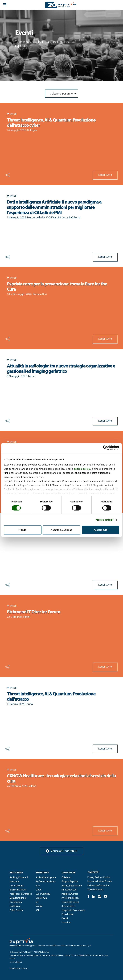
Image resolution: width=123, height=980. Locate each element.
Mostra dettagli (104, 520)
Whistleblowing (95, 890)
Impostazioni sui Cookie (100, 882)
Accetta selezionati (61, 530)
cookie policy (82, 469)
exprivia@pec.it (16, 962)
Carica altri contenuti (61, 851)
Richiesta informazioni (99, 886)
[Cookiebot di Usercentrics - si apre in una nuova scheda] (105, 448)
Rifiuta (23, 530)
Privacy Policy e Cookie (99, 878)
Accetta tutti (100, 530)
